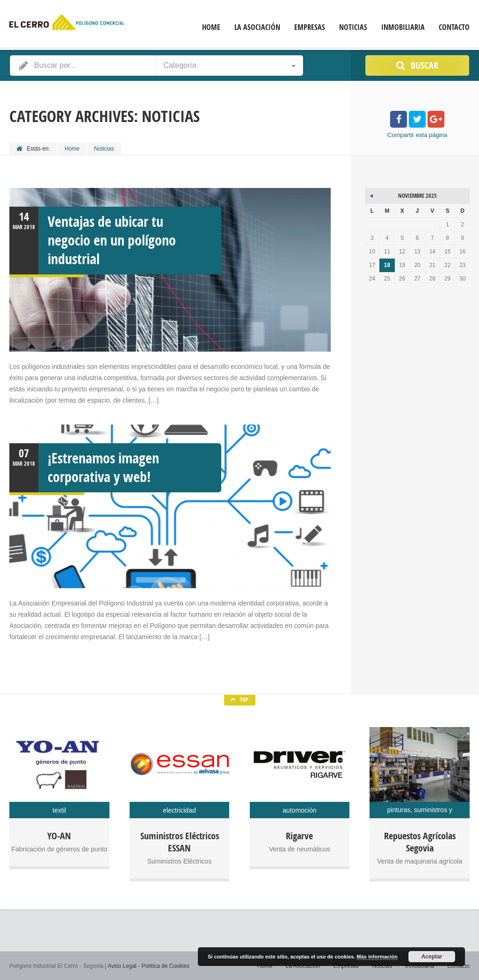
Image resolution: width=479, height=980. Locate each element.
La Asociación (257, 27)
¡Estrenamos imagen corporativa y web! (103, 467)
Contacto (454, 27)
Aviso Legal (122, 966)
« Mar (372, 195)
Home (211, 27)
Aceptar (432, 957)
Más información (377, 957)
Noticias (353, 27)
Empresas (310, 27)
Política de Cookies (165, 966)
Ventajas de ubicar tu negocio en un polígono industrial (112, 240)
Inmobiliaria (403, 27)
